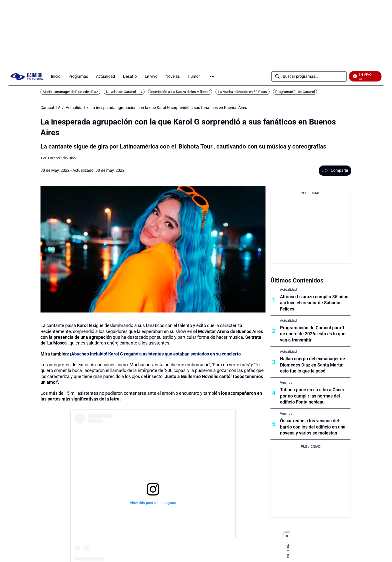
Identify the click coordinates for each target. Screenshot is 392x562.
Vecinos (286, 382)
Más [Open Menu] (212, 76)
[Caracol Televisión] (62, 158)
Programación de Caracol (295, 92)
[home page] (27, 76)
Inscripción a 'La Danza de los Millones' (180, 92)
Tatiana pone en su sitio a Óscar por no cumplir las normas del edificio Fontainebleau (312, 396)
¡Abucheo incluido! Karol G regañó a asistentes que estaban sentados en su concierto (155, 354)
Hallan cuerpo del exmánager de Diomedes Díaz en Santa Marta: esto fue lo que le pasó (312, 365)
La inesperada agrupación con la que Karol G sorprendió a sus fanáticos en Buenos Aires (169, 108)
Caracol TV (50, 108)
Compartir (335, 170)
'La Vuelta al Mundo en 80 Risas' (242, 92)
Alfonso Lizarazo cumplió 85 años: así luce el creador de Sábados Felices (315, 303)
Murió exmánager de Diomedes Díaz (70, 92)
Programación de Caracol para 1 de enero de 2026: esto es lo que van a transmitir (313, 334)
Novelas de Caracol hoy (124, 92)
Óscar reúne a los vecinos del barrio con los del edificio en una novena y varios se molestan (313, 427)
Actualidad (75, 108)
